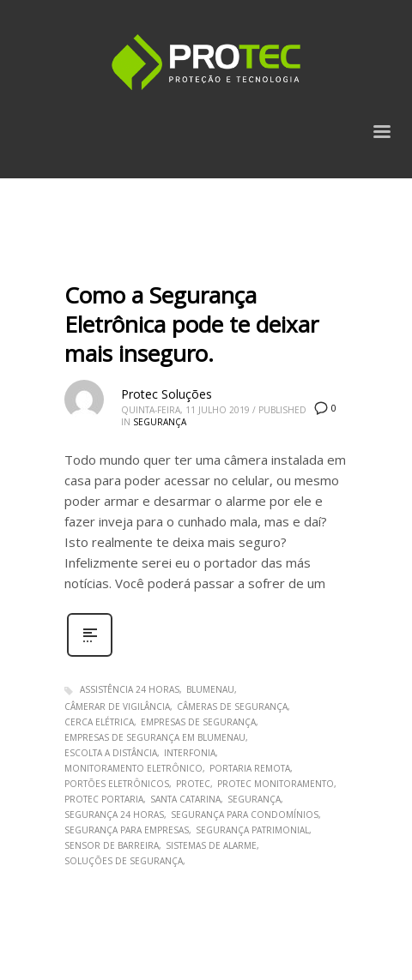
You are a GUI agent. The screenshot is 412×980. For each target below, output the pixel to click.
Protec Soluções (167, 394)
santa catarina (185, 799)
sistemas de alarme (211, 845)
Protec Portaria (104, 799)
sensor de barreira (112, 845)
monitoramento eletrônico (133, 768)
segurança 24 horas (114, 815)
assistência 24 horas (130, 689)
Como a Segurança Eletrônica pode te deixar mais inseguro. (191, 324)
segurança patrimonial (252, 830)
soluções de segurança (124, 861)
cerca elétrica (99, 722)
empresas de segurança (198, 722)
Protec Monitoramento (276, 784)
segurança (254, 799)
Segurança (160, 422)
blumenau (210, 689)
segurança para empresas (127, 830)
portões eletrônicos (117, 784)
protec (193, 784)
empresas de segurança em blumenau (155, 737)
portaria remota (250, 768)
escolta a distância (111, 753)
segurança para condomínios (245, 815)
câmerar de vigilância (117, 706)
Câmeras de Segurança (232, 706)
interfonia (190, 753)
